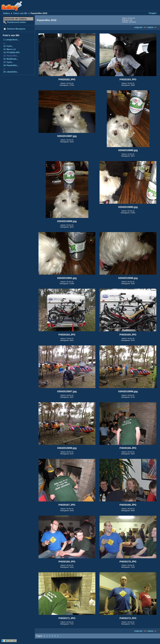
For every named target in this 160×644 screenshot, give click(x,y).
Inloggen (153, 13)
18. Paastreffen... (11, 65)
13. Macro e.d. (10, 49)
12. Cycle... (8, 46)
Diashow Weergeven (16, 29)
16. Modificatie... (11, 59)
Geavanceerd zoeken (16, 22)
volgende (138, 27)
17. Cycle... (8, 62)
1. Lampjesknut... (11, 40)
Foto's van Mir (20, 13)
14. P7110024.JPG (11, 53)
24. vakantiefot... (11, 72)
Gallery (7, 13)
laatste (151, 27)
